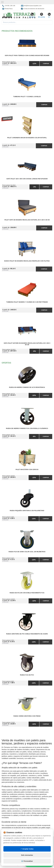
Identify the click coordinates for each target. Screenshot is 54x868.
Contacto (32, 15)
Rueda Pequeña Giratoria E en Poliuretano (27, 511)
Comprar (46, 64)
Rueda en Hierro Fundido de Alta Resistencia (27, 387)
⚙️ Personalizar (27, 861)
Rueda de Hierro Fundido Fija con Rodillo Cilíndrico (27, 428)
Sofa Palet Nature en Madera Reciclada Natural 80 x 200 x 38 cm (27, 344)
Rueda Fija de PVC (27, 675)
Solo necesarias (27, 855)
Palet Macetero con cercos (27, 470)
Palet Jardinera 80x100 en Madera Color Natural (27, 138)
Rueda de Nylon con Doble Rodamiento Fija (27, 593)
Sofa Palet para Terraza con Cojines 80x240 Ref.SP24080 (27, 56)
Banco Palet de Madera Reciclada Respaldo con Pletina (27, 261)
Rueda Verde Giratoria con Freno (27, 716)
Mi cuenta (41, 15)
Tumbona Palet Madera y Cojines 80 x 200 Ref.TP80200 (27, 302)
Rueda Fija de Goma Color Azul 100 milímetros (27, 552)
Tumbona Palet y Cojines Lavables (27, 97)
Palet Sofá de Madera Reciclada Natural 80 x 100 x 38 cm (27, 220)
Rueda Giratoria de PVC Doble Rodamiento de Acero (27, 634)
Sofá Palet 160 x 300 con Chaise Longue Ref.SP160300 (27, 179)
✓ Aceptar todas (27, 849)
